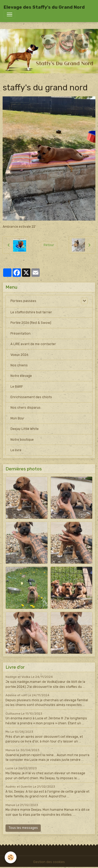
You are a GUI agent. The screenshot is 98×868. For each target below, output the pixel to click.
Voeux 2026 (19, 355)
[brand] (44, 7)
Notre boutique (22, 440)
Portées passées (23, 301)
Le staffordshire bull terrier (31, 312)
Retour (49, 245)
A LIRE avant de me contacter (33, 344)
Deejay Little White (25, 429)
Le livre (16, 450)
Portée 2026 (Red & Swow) (31, 323)
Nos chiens (19, 365)
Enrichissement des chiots (31, 397)
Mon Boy (17, 418)
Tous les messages (23, 828)
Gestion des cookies (49, 862)
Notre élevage (21, 376)
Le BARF (17, 387)
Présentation (21, 334)
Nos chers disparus (25, 408)
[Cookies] (11, 857)
